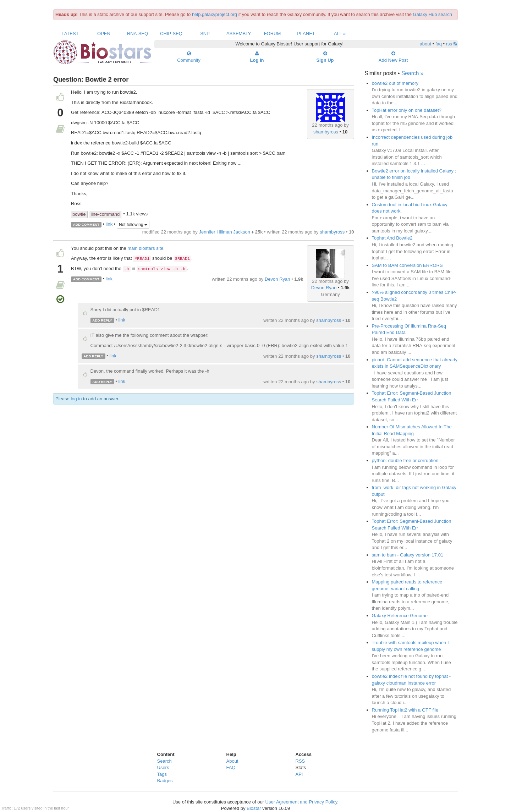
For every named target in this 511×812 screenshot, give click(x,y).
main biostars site (145, 248)
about (426, 44)
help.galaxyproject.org (215, 14)
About (232, 761)
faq (439, 44)
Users (163, 767)
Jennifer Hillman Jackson (224, 232)
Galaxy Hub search (433, 14)
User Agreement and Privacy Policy (301, 802)
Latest (70, 34)
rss (452, 44)
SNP (205, 34)
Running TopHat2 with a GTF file (405, 710)
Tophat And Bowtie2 (392, 238)
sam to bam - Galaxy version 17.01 (408, 555)
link (109, 224)
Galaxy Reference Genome (400, 616)
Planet (306, 34)
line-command (105, 214)
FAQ (231, 767)
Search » (412, 73)
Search (164, 761)
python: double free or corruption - (407, 460)
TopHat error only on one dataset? (407, 110)
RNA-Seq (138, 34)
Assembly (239, 34)
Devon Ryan (324, 288)
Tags (162, 774)
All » (340, 34)
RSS (300, 761)
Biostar (254, 808)
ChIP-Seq (171, 34)
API (299, 774)
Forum (273, 34)
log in (76, 399)
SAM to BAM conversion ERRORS (407, 265)
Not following (133, 225)
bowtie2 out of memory (395, 83)
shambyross (326, 132)
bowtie (79, 214)
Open (104, 34)
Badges (165, 781)
